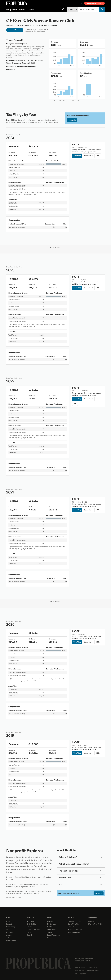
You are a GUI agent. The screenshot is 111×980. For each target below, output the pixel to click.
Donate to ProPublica (94, 3)
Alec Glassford (27, 877)
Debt (29, 932)
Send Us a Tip (73, 924)
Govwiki (36, 893)
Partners (10, 932)
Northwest (51, 924)
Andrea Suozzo (15, 877)
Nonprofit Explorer (16, 9)
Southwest (51, 930)
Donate (91, 921)
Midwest (51, 921)
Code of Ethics (80, 967)
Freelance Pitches (75, 930)
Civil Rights (31, 924)
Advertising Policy (93, 970)
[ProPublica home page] (38, 963)
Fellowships (11, 941)
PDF (98, 399)
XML (98, 155)
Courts (29, 927)
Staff (8, 930)
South (50, 927)
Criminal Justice (33, 930)
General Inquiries (75, 921)
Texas (50, 932)
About (9, 921)
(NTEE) (32, 63)
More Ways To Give (96, 924)
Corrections (73, 927)
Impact (9, 924)
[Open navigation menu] (82, 3)
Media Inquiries (74, 932)
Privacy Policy (79, 970)
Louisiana (31, 10)
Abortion (30, 921)
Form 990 (10, 120)
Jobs (8, 938)
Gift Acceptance (80, 974)
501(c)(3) (23, 44)
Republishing (92, 967)
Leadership (11, 927)
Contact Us (72, 120)
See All (29, 935)
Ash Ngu (37, 877)
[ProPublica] (17, 3)
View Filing (77, 155)
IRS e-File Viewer (29, 891)
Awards (9, 935)
